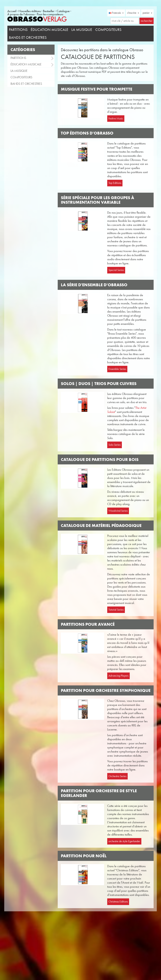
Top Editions (115, 183)
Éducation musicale (49, 30)
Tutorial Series (116, 610)
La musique (82, 30)
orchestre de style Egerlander (124, 841)
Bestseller (49, 11)
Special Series (116, 270)
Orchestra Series (117, 776)
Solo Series (115, 445)
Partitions (18, 30)
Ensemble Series (117, 369)
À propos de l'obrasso (21, 14)
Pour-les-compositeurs (50, 14)
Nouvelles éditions (30, 11)
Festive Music (116, 118)
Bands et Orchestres (28, 37)
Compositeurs (108, 30)
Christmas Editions (118, 902)
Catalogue (63, 11)
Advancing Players (118, 676)
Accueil (12, 11)
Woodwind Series (118, 511)
